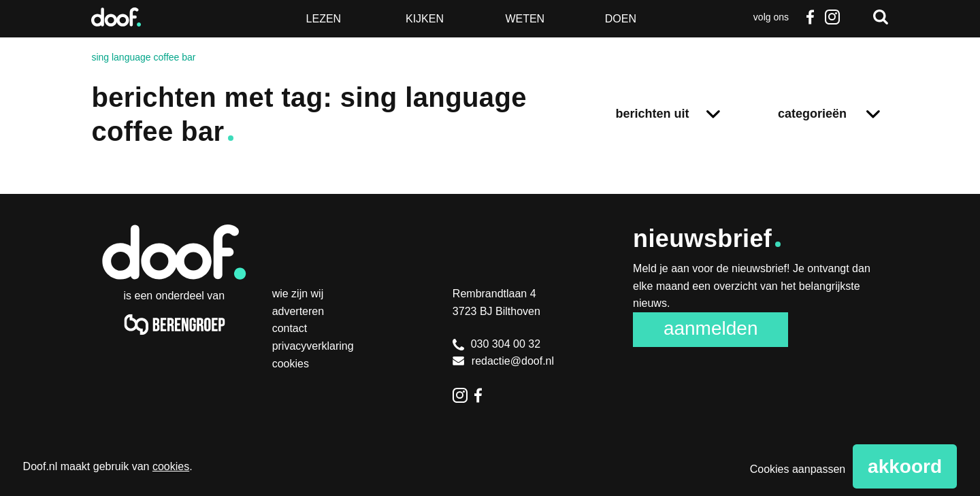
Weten (525, 19)
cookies (171, 466)
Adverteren (298, 311)
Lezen (324, 19)
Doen (621, 19)
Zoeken (881, 17)
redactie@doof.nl (503, 361)
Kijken (425, 19)
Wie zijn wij (298, 294)
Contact (290, 328)
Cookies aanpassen (798, 469)
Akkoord (905, 466)
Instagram (832, 17)
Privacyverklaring (313, 346)
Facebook (811, 17)
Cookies (291, 364)
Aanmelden (711, 328)
